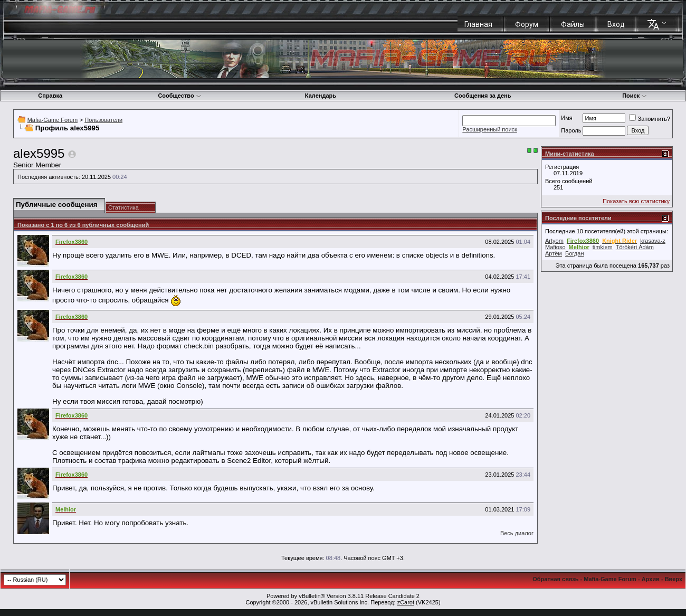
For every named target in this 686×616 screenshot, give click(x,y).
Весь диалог (517, 533)
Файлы (573, 24)
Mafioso (555, 247)
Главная (478, 24)
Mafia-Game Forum (53, 120)
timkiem (603, 247)
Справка (50, 96)
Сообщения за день (483, 96)
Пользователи (103, 120)
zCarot (406, 602)
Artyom (554, 241)
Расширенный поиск (490, 129)
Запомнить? (650, 119)
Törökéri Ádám (635, 247)
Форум (527, 24)
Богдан (574, 253)
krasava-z (653, 241)
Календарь (321, 96)
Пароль (571, 130)
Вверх (674, 579)
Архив (651, 579)
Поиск (635, 96)
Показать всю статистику (636, 201)
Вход (616, 24)
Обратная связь (555, 579)
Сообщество (179, 96)
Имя (566, 118)
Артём (554, 253)
